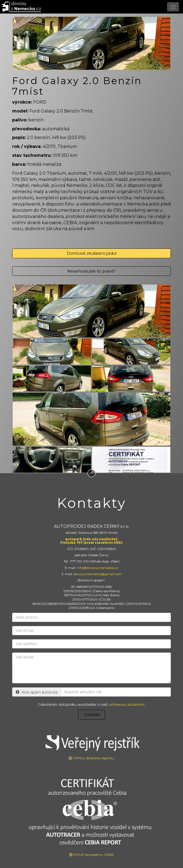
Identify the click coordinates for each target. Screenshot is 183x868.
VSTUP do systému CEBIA (92, 855)
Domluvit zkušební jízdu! (92, 253)
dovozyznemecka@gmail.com (98, 574)
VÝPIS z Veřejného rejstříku (91, 745)
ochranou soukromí (127, 704)
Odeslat (92, 715)
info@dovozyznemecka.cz (98, 568)
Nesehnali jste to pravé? (91, 271)
